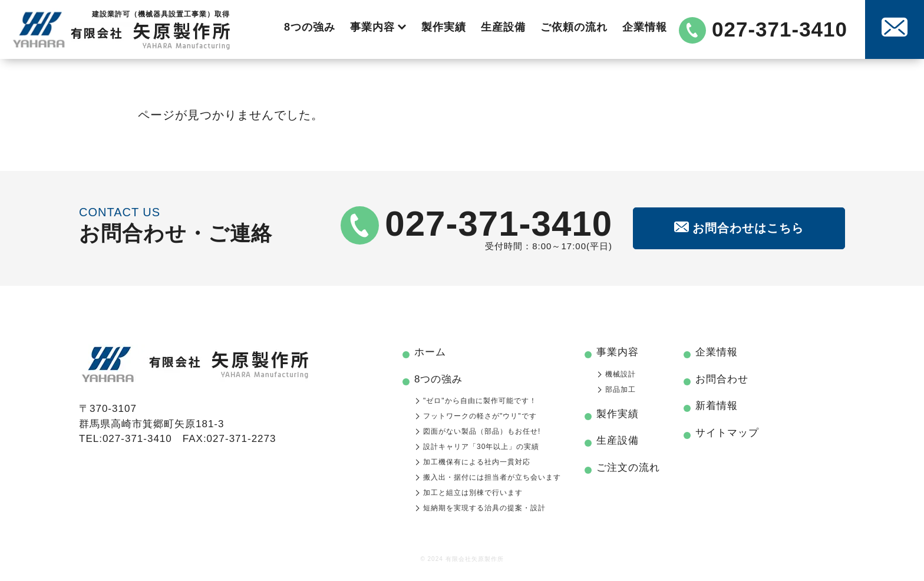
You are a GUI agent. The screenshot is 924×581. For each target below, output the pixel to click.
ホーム (430, 352)
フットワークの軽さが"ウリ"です (480, 416)
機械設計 (621, 374)
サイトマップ (727, 433)
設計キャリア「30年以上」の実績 (481, 447)
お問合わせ (722, 379)
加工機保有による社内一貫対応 (477, 462)
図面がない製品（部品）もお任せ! (482, 431)
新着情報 (717, 406)
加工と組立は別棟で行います (473, 493)
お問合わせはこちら (739, 228)
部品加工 (621, 389)
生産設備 (503, 27)
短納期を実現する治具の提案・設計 (484, 508)
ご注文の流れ (628, 468)
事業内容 (378, 27)
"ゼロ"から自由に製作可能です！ (480, 401)
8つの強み (310, 27)
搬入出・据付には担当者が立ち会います (492, 477)
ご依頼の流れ (574, 27)
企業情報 (645, 27)
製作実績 (444, 27)
